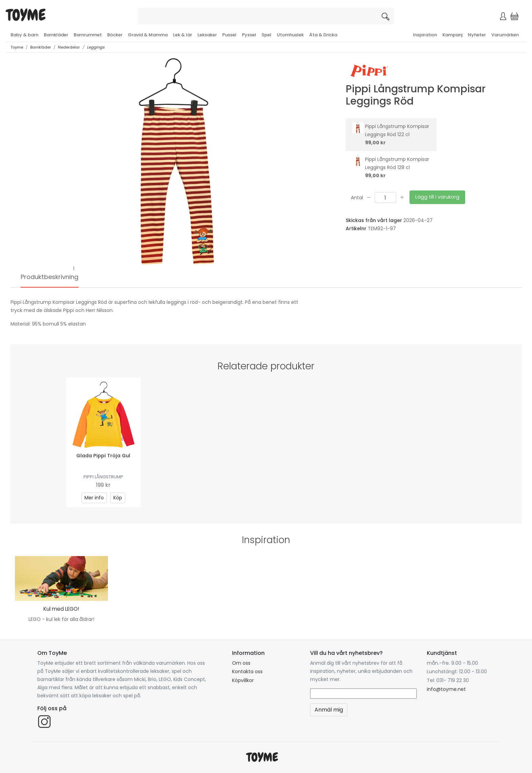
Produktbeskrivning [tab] (50, 277)
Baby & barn (24, 35)
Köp (118, 498)
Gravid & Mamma (148, 35)
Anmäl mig (329, 710)
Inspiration (425, 35)
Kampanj (452, 35)
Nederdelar (69, 47)
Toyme (17, 47)
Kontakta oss (247, 671)
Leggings (96, 47)
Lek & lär (183, 35)
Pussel (229, 35)
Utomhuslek (290, 35)
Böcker (115, 35)
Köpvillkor (243, 680)
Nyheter (477, 35)
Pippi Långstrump (103, 477)
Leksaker (207, 35)
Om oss (241, 663)
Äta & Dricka (323, 35)
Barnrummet (88, 35)
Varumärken (505, 35)
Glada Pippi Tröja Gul (103, 456)
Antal (357, 197)
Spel (267, 35)
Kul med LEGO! (61, 609)
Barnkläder (56, 35)
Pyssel (249, 35)
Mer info (94, 498)
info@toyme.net (446, 689)
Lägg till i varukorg (437, 197)
